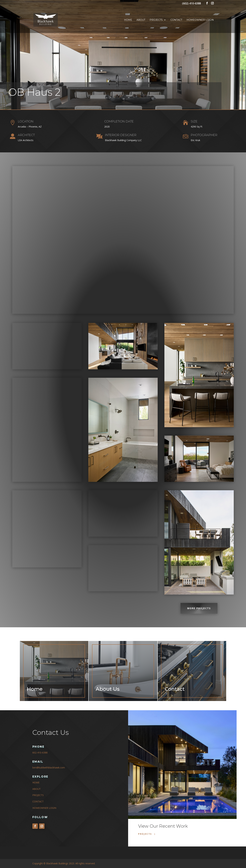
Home (128, 20)
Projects (156, 20)
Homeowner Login (200, 20)
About (141, 20)
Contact (176, 20)
